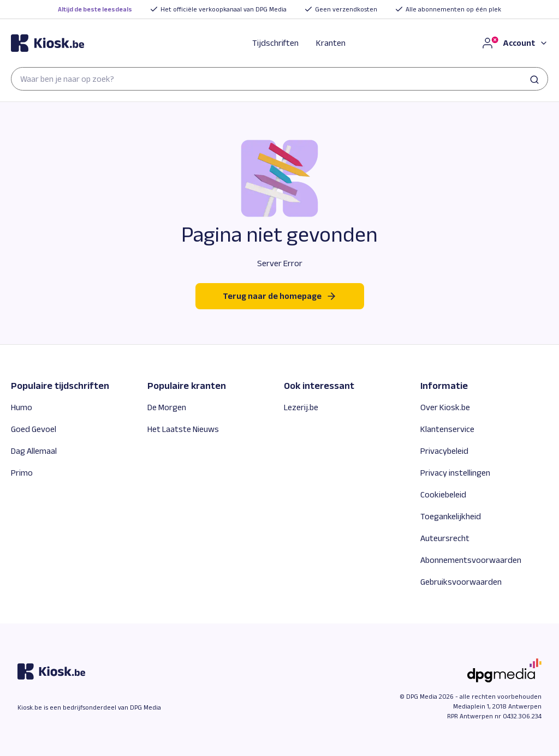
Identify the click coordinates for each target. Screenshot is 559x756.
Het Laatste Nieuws (183, 429)
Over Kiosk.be (445, 407)
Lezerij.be (301, 407)
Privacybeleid (444, 451)
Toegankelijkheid (451, 516)
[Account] (515, 43)
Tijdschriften (275, 43)
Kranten (331, 43)
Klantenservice (447, 429)
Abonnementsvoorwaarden (471, 560)
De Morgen (167, 407)
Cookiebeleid (443, 494)
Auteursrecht (445, 538)
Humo (22, 407)
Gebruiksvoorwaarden (461, 582)
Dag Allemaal (34, 451)
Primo (22, 473)
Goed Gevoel (34, 429)
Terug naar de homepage (280, 296)
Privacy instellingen (455, 473)
